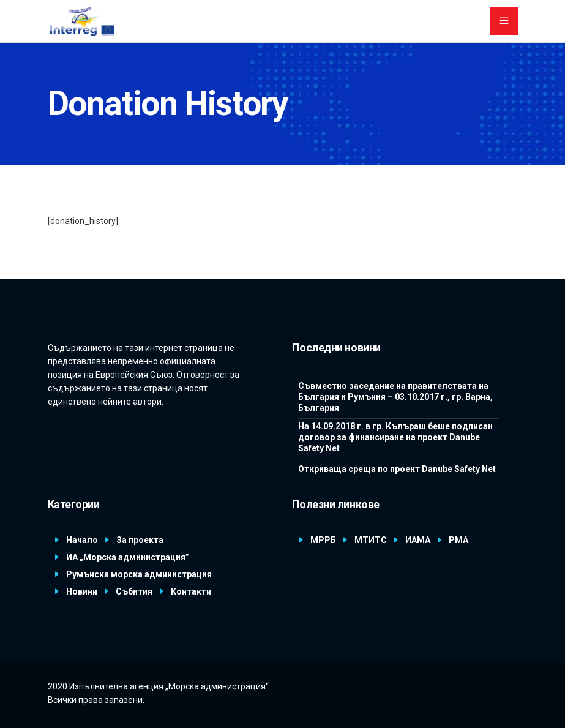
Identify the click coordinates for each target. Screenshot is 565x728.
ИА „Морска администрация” (128, 557)
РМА (458, 540)
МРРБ (323, 540)
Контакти (191, 591)
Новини (82, 591)
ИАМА (418, 540)
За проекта (140, 540)
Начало (82, 540)
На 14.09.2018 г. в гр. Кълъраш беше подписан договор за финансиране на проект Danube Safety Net (395, 437)
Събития (134, 591)
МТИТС (371, 540)
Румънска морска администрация (139, 574)
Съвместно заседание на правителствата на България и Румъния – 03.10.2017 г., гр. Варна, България (395, 397)
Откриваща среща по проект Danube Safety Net (397, 469)
